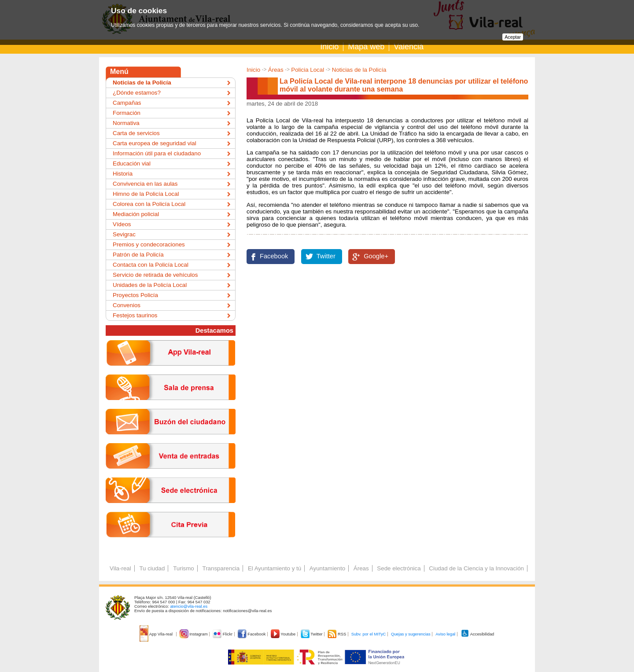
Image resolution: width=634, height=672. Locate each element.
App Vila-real (157, 634)
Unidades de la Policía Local (150, 285)
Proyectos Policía (135, 295)
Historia (123, 174)
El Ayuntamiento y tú (275, 568)
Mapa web (366, 47)
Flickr (223, 634)
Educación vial (132, 163)
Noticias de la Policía (359, 70)
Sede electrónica (399, 568)
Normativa (126, 123)
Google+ (376, 256)
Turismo (184, 568)
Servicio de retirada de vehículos (155, 275)
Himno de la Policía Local (146, 194)
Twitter (326, 256)
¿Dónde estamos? (137, 93)
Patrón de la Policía (138, 255)
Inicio (329, 47)
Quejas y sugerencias (411, 634)
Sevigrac (124, 234)
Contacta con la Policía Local (151, 265)
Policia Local (308, 70)
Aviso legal (445, 634)
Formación (127, 113)
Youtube (284, 634)
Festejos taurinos (135, 315)
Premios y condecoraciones (149, 244)
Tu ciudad (152, 568)
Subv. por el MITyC (369, 634)
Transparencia (221, 568)
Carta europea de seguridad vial (155, 143)
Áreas (276, 70)
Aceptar (513, 37)
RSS (337, 634)
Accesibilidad (477, 634)
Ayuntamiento (327, 568)
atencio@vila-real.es (189, 606)
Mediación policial (136, 214)
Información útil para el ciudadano (157, 153)
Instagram (194, 634)
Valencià (409, 47)
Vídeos (122, 224)
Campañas (127, 103)
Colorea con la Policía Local (149, 204)
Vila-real (120, 568)
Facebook (274, 256)
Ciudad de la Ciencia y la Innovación (476, 568)
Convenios (127, 305)
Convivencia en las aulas (145, 184)
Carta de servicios (136, 133)
